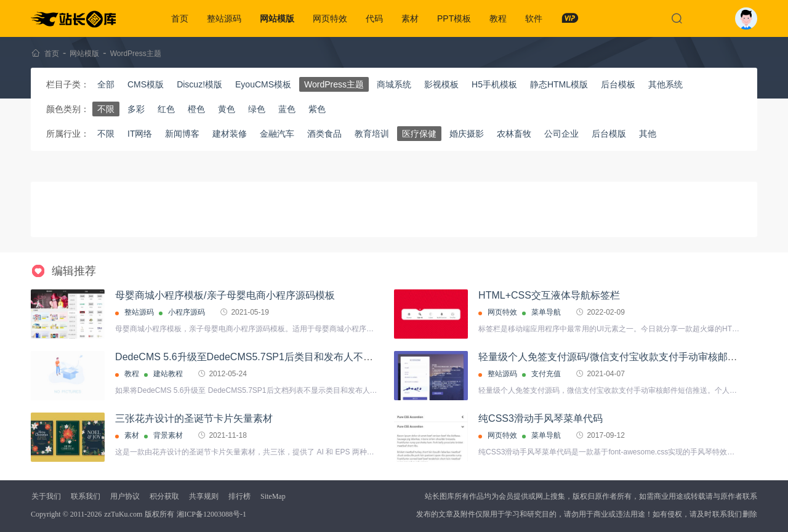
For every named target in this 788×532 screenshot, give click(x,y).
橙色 (196, 109)
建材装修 (230, 134)
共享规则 (204, 496)
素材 (410, 18)
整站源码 (224, 18)
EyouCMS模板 (263, 84)
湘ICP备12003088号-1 (211, 514)
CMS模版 (146, 84)
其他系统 (665, 84)
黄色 (227, 109)
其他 (648, 134)
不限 (106, 109)
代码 (374, 18)
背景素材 (168, 435)
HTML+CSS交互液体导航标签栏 (549, 295)
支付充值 (546, 374)
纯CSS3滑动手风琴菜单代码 (541, 418)
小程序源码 (187, 312)
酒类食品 (324, 134)
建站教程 (168, 374)
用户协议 (125, 496)
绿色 (257, 109)
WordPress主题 (136, 54)
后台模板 (618, 84)
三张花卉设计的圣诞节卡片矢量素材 (194, 418)
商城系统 (394, 84)
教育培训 (372, 134)
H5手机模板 (494, 84)
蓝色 (287, 109)
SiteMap (273, 496)
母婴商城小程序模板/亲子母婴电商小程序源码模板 (225, 295)
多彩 (136, 109)
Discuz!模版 (199, 84)
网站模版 (277, 18)
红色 (166, 109)
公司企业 (561, 134)
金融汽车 (277, 134)
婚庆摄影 (467, 134)
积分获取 (164, 496)
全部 (106, 84)
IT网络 (140, 134)
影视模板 (441, 84)
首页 (180, 18)
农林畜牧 (514, 134)
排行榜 (239, 496)
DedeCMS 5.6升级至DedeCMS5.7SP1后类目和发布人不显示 (249, 357)
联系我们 (86, 496)
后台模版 (609, 134)
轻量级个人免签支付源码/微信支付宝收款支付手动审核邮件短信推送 (627, 357)
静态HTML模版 (559, 84)
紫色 (317, 109)
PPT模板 (454, 18)
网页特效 (330, 18)
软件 (534, 18)
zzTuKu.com (123, 514)
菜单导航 (546, 312)
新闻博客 (182, 134)
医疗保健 (419, 134)
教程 (498, 18)
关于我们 (46, 496)
